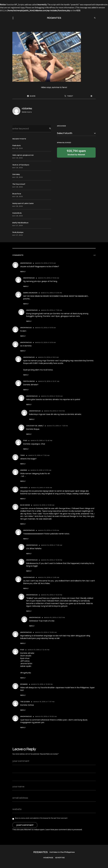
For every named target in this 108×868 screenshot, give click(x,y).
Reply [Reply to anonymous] (23, 336)
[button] (14, 18)
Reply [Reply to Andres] (23, 481)
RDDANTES (54, 18)
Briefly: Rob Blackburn (20, 223)
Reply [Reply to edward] (23, 695)
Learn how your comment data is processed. (64, 829)
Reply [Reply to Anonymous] (23, 272)
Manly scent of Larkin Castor (23, 203)
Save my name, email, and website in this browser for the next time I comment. (41, 818)
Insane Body (17, 213)
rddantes (27, 109)
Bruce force (17, 194)
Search (48, 129)
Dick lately (16, 174)
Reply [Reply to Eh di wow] (23, 524)
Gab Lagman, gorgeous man (23, 155)
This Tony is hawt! (19, 184)
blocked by (76, 152)
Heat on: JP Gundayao (21, 165)
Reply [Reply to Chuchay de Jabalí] (29, 434)
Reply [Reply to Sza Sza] (23, 499)
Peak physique (18, 232)
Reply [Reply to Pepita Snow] (26, 390)
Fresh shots (16, 145)
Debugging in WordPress (45, 7)
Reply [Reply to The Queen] (23, 710)
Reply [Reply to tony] (23, 464)
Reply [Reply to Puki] (26, 449)
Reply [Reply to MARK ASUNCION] (26, 304)
